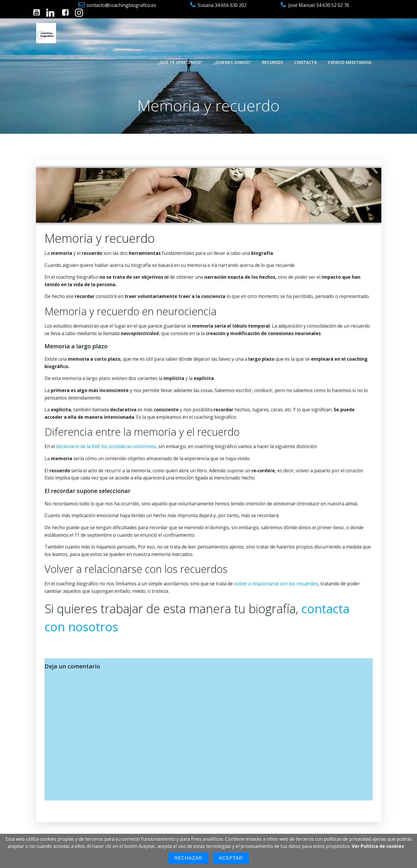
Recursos (272, 62)
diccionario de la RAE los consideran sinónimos (106, 446)
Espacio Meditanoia (350, 62)
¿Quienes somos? (232, 62)
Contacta (305, 62)
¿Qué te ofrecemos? (180, 62)
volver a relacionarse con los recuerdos (276, 584)
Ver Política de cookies (378, 846)
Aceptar (231, 858)
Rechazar (188, 858)
